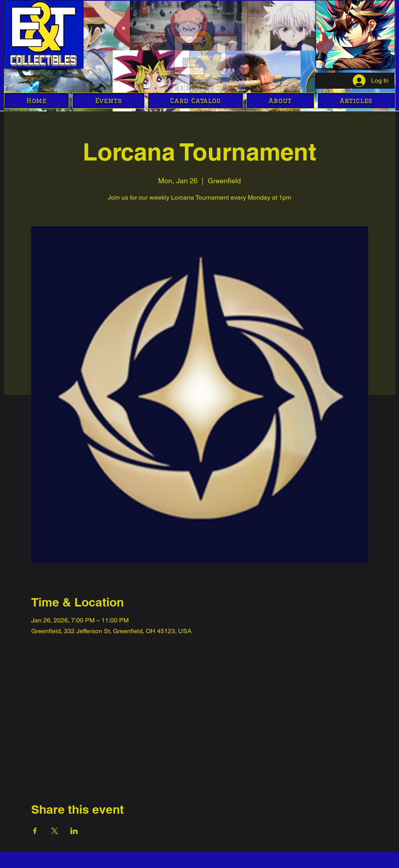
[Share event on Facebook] (35, 831)
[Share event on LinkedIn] (74, 831)
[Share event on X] (55, 831)
